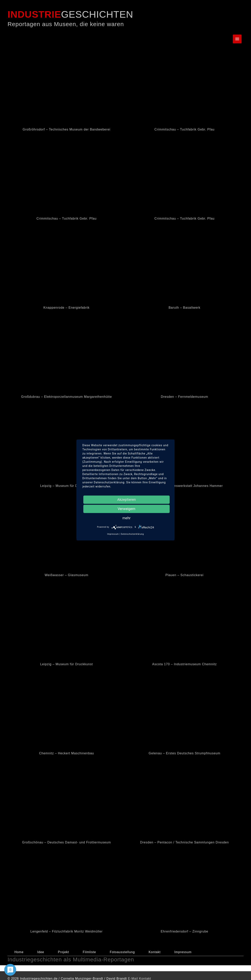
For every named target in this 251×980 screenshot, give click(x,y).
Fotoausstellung (122, 952)
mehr (126, 518)
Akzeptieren (127, 500)
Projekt (63, 952)
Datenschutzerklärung (132, 534)
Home (19, 952)
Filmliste (89, 952)
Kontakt (155, 952)
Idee (41, 952)
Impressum (183, 952)
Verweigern (126, 509)
